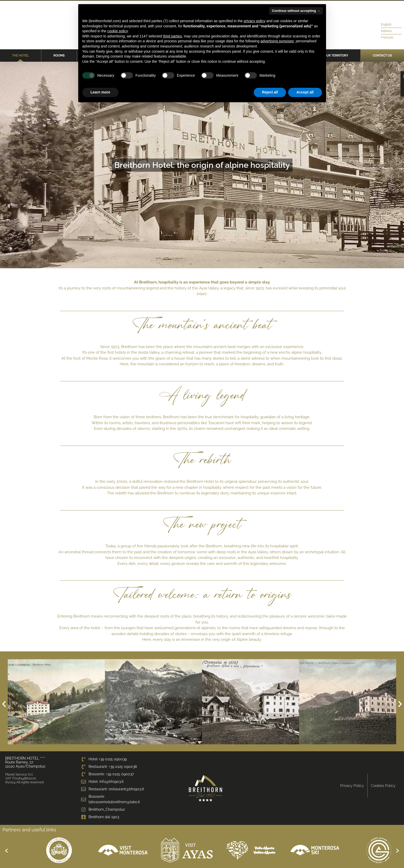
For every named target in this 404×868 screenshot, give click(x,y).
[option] (42, 850)
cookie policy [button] (118, 31)
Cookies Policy (383, 786)
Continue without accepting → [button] (296, 11)
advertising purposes (277, 41)
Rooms (59, 56)
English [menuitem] (386, 25)
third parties (172, 36)
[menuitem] (387, 25)
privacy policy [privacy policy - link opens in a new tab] (255, 21)
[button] (4, 704)
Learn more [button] (100, 92)
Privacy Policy (352, 786)
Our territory (336, 56)
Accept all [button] (305, 92)
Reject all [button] (270, 92)
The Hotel (21, 56)
